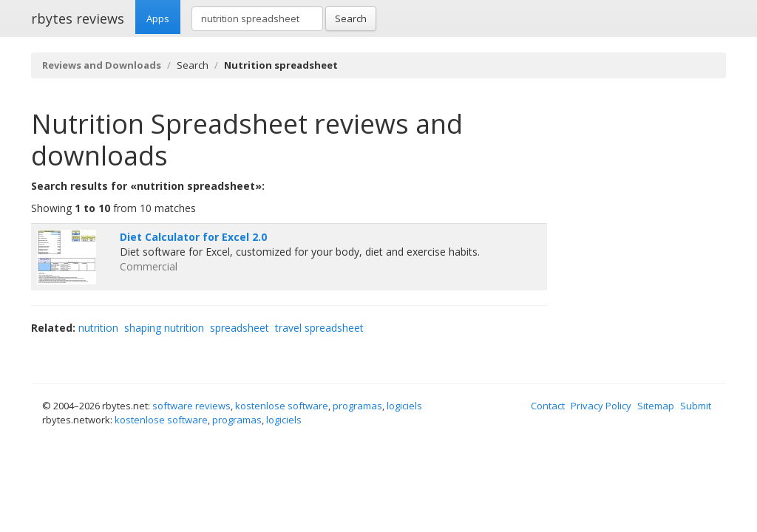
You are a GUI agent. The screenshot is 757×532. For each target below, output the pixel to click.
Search (351, 18)
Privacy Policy (601, 406)
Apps (158, 18)
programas (357, 406)
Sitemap (656, 406)
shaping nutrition (164, 328)
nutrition (98, 328)
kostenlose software (282, 406)
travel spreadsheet (319, 328)
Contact (548, 406)
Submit (696, 406)
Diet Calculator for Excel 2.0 (193, 237)
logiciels (404, 406)
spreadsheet (240, 328)
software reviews (191, 406)
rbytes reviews (78, 18)
